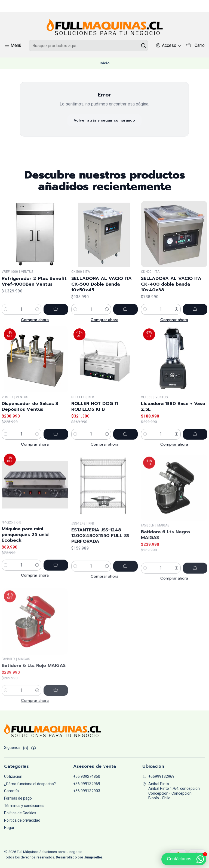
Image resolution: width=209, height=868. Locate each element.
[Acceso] (169, 45)
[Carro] (195, 46)
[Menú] (13, 45)
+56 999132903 (87, 791)
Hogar (9, 828)
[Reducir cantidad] (6, 317)
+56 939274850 (87, 776)
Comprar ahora (35, 328)
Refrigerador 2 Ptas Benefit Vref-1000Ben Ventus (34, 289)
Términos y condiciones (24, 806)
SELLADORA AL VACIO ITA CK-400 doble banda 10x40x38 (171, 305)
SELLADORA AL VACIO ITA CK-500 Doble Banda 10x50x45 (102, 298)
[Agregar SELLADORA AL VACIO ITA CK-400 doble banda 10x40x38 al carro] (195, 331)
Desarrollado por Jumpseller (79, 857)
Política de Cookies (20, 813)
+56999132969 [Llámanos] (158, 776)
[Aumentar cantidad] (37, 317)
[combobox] (88, 46)
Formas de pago (18, 798)
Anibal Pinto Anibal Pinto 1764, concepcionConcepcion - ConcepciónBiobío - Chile (171, 791)
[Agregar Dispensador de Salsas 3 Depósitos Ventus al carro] (56, 461)
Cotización (13, 776)
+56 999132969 (87, 784)
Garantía (11, 791)
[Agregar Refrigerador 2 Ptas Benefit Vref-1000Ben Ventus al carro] (56, 317)
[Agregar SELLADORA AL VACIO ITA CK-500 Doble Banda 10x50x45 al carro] (125, 323)
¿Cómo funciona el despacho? (30, 784)
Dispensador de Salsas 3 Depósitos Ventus (30, 433)
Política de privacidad (22, 820)
